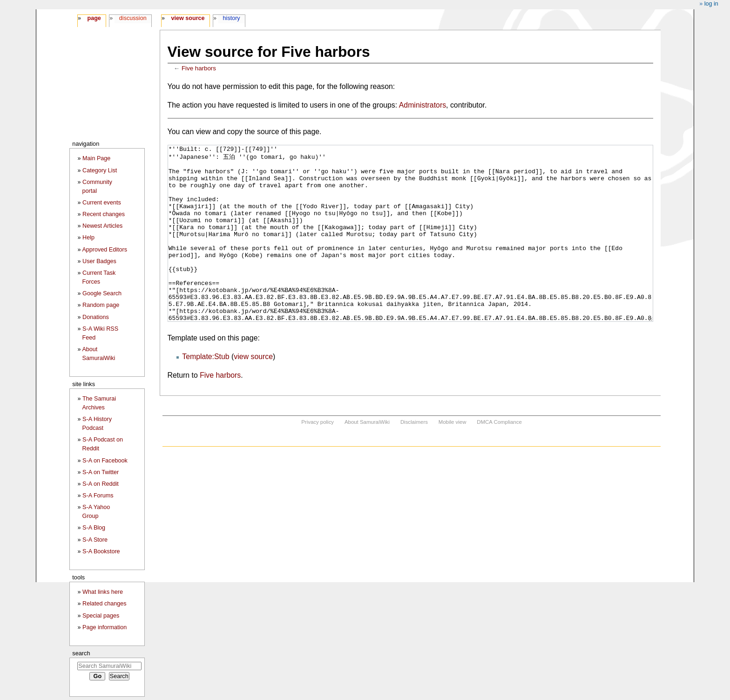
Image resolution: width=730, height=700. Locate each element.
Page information (105, 627)
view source (253, 391)
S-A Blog (94, 528)
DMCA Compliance (499, 457)
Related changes (105, 604)
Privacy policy (318, 457)
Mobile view (453, 457)
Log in (711, 4)
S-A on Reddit (101, 484)
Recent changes (104, 214)
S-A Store (95, 540)
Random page (101, 305)
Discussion (133, 18)
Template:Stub (206, 391)
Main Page (96, 158)
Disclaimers (414, 457)
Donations (96, 317)
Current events (102, 203)
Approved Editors (105, 250)
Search (81, 653)
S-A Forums (98, 496)
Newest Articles (102, 226)
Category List (100, 170)
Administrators (422, 105)
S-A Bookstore (101, 551)
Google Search (102, 293)
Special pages (101, 616)
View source (188, 18)
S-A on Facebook (105, 461)
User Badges (99, 261)
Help (88, 238)
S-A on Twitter (101, 472)
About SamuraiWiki (367, 457)
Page (94, 18)
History (232, 18)
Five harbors (199, 68)
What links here (103, 592)
